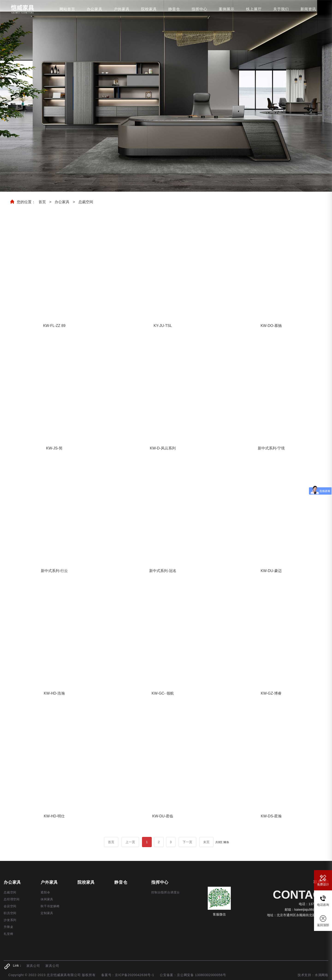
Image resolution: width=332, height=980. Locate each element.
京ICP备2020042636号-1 (134, 975)
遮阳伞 (45, 892)
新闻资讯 (308, 9)
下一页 (187, 842)
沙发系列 (10, 920)
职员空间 (10, 913)
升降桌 (8, 927)
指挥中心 (199, 9)
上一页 (130, 842)
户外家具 (122, 9)
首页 (42, 202)
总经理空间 (12, 899)
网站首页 (67, 9)
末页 (206, 842)
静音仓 (174, 9)
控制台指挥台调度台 (166, 892)
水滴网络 (322, 975)
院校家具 (149, 9)
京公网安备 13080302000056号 (202, 975)
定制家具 (47, 913)
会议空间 (10, 906)
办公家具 (95, 9)
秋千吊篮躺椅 (50, 906)
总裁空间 (86, 202)
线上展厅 (254, 9)
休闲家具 (47, 899)
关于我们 (281, 9)
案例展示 (227, 9)
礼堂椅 (8, 934)
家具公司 (33, 966)
